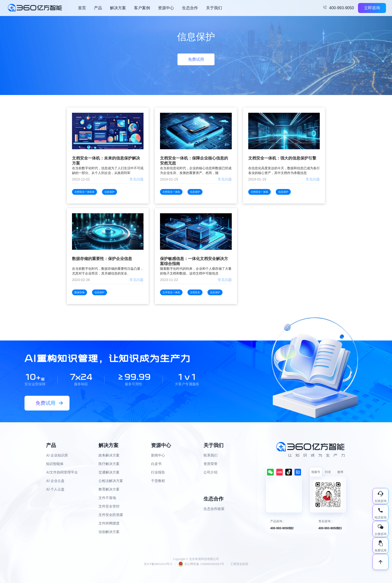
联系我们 (210, 455)
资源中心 (166, 8)
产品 (98, 8)
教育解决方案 (109, 489)
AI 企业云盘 (55, 481)
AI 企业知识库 (57, 455)
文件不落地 (107, 498)
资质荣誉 (210, 464)
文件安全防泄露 (111, 515)
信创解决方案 (109, 532)
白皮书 (156, 464)
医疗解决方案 (109, 464)
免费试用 (196, 59)
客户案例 (142, 8)
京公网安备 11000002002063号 (201, 564)
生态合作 (190, 8)
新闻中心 (158, 455)
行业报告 (158, 472)
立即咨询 (372, 8)
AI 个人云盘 (55, 489)
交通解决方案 (109, 472)
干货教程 (158, 481)
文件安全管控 (109, 506)
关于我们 (214, 8)
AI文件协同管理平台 (62, 472)
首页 (82, 8)
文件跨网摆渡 (109, 523)
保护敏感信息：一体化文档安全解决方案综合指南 (194, 261)
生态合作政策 (214, 509)
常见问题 (136, 179)
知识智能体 (55, 464)
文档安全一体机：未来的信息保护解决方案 (106, 161)
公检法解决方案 (111, 481)
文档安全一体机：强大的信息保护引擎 (282, 158)
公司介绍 (210, 472)
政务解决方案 (109, 455)
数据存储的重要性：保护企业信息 (102, 259)
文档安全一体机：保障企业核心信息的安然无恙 (194, 161)
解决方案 (118, 8)
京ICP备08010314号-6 (158, 564)
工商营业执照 (239, 564)
